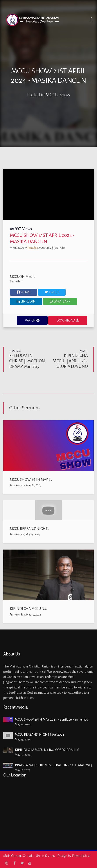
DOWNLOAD (68, 320)
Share (24, 292)
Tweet (52, 292)
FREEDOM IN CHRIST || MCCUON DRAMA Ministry (27, 359)
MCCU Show (20, 248)
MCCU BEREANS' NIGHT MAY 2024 (40, 735)
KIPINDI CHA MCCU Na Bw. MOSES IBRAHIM (47, 750)
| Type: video (59, 248)
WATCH (32, 320)
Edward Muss (81, 856)
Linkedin (26, 301)
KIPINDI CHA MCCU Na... (29, 609)
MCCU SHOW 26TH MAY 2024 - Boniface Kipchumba (52, 719)
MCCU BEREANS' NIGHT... (30, 529)
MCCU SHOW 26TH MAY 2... (31, 480)
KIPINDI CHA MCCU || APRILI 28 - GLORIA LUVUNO (70, 359)
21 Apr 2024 (45, 248)
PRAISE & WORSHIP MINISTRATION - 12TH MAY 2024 (54, 765)
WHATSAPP (60, 301)
